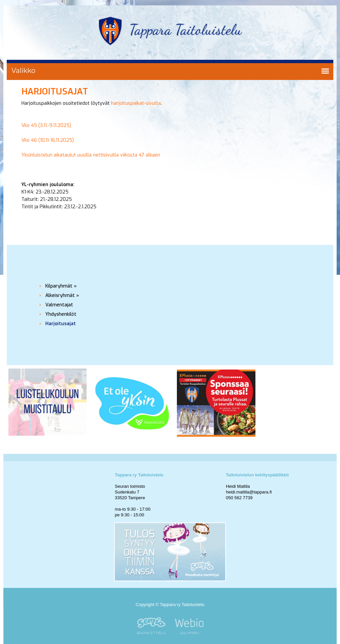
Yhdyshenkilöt (61, 314)
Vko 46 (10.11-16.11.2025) (48, 140)
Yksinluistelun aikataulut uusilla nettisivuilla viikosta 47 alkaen (91, 155)
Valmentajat (59, 305)
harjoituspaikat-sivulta (136, 103)
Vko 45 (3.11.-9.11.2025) (46, 125)
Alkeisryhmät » (62, 295)
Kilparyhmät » (61, 286)
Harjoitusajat (61, 324)
